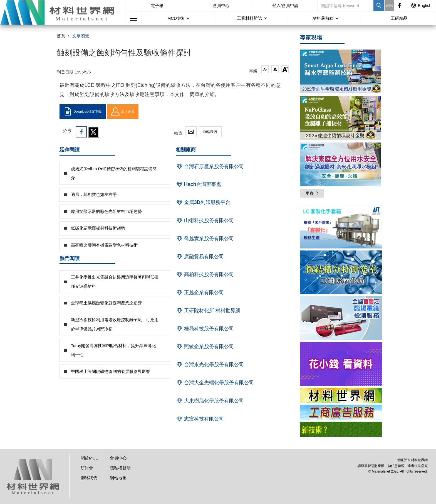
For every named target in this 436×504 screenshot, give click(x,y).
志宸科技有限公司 (200, 419)
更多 (313, 193)
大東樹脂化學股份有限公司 (210, 401)
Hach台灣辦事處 (199, 184)
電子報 (157, 5)
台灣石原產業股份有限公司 (210, 166)
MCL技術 (176, 18)
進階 (389, 5)
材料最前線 (323, 18)
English (421, 5)
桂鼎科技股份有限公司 (205, 329)
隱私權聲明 (120, 468)
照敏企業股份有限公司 (205, 346)
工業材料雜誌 (249, 18)
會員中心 (221, 5)
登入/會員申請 (285, 5)
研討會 (87, 468)
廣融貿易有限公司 (200, 257)
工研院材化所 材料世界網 (208, 311)
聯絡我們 (210, 132)
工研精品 (399, 18)
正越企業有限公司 (200, 292)
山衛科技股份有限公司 (205, 220)
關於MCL (89, 458)
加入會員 (123, 112)
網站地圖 (118, 478)
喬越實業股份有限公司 (205, 239)
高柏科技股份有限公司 (205, 274)
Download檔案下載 (83, 112)
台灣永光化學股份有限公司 (210, 365)
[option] (341, 228)
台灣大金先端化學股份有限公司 (215, 383)
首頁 (61, 36)
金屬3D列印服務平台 (203, 202)
